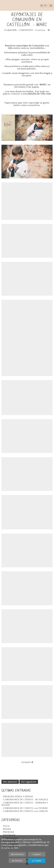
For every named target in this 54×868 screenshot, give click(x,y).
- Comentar (40, 30)
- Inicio (6, 826)
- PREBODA (8, 832)
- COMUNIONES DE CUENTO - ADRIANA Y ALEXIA (25, 804)
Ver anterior (10, 782)
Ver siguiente (29, 782)
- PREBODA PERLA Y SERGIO (17, 796)
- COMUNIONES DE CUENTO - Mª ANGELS (25, 799)
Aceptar (37, 861)
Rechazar (17, 861)
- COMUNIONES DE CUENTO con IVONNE (25, 808)
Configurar (37, 854)
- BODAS (6, 829)
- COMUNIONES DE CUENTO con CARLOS (25, 811)
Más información (17, 854)
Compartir (27, 762)
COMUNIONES (26, 30)
